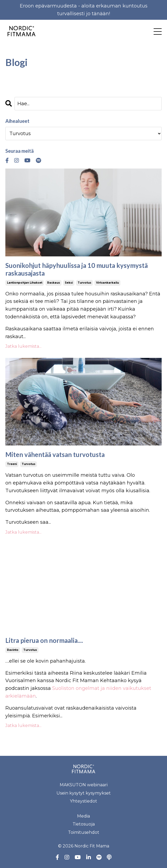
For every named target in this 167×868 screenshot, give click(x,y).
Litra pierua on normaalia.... (44, 640)
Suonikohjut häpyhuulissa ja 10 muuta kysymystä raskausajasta (77, 269)
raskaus (54, 283)
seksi (69, 283)
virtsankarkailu (107, 283)
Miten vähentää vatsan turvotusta (55, 455)
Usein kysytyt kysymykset (84, 793)
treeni (12, 464)
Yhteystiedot (83, 801)
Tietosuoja (84, 824)
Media (83, 816)
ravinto (13, 650)
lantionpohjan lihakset (25, 283)
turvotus (84, 283)
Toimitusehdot (84, 832)
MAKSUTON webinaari (84, 785)
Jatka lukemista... (23, 346)
